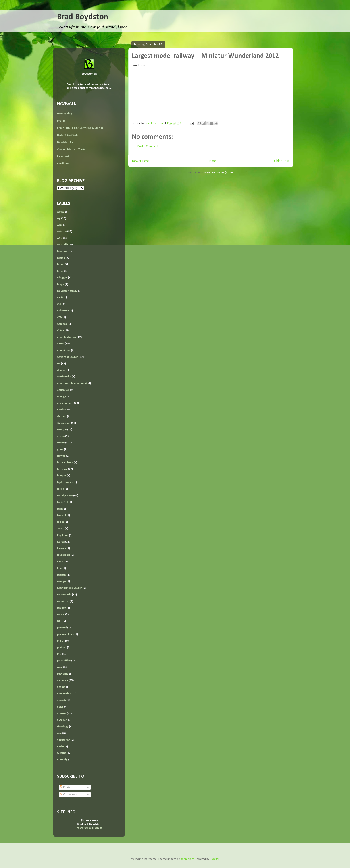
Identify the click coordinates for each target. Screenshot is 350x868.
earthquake (64, 377)
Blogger (62, 278)
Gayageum (64, 423)
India (60, 509)
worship (62, 760)
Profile (61, 121)
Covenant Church (68, 357)
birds (60, 271)
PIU (59, 654)
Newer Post (141, 161)
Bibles (61, 258)
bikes (60, 264)
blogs (61, 284)
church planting (67, 337)
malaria (62, 575)
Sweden (62, 720)
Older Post (282, 161)
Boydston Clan (66, 142)
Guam (61, 443)
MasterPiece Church (70, 588)
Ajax (60, 225)
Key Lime (63, 535)
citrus (61, 344)
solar (60, 707)
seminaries (64, 694)
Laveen (61, 548)
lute (59, 568)
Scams (61, 687)
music (61, 614)
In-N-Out (62, 502)
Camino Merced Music (71, 149)
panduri (62, 628)
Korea (61, 542)
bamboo (62, 251)
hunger (62, 476)
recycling (63, 674)
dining (61, 370)
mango (61, 581)
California (63, 311)
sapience (63, 681)
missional (63, 601)
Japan (61, 529)
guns (60, 449)
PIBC (60, 641)
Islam (60, 522)
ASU (60, 238)
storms (62, 714)
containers (64, 350)
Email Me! (63, 164)
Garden (62, 416)
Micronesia (64, 595)
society (62, 700)
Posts (65, 787)
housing (62, 469)
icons (60, 489)
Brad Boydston (83, 17)
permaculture (66, 634)
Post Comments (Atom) (219, 173)
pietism (62, 647)
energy (61, 397)
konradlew (187, 859)
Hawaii (61, 456)
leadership (64, 555)
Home (212, 161)
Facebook (63, 156)
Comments (68, 794)
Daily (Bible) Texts (68, 135)
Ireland (61, 515)
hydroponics (65, 482)
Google (62, 430)
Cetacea (62, 324)
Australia (62, 245)
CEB (59, 317)
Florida (61, 410)
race (60, 667)
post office (64, 661)
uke (59, 733)
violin (60, 747)
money (61, 608)
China (60, 330)
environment (65, 403)
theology (63, 727)
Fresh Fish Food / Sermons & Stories (80, 128)
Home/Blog (65, 114)
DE (59, 364)
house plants (65, 463)
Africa (61, 212)
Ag (59, 218)
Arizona (62, 231)
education (63, 390)
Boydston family (67, 291)
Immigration (65, 496)
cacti (60, 297)
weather (62, 753)
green (61, 436)
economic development (72, 383)
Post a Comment (148, 146)
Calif (60, 304)
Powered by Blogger (89, 828)
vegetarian (64, 740)
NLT (59, 621)
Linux (60, 562)
